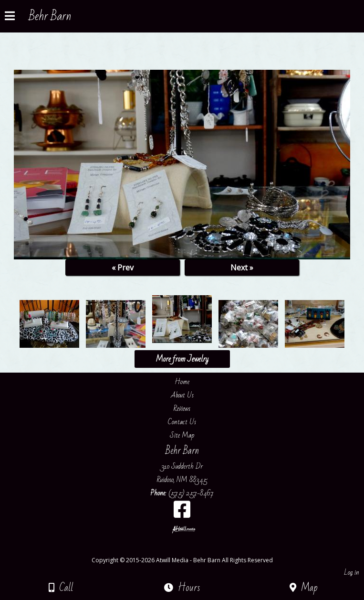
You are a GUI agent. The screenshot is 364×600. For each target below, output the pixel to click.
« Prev (123, 268)
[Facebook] (182, 513)
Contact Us (182, 422)
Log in (352, 572)
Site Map (182, 435)
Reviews (182, 408)
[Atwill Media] (190, 550)
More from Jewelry (182, 359)
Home (182, 382)
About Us (182, 395)
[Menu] (10, 17)
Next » (242, 268)
